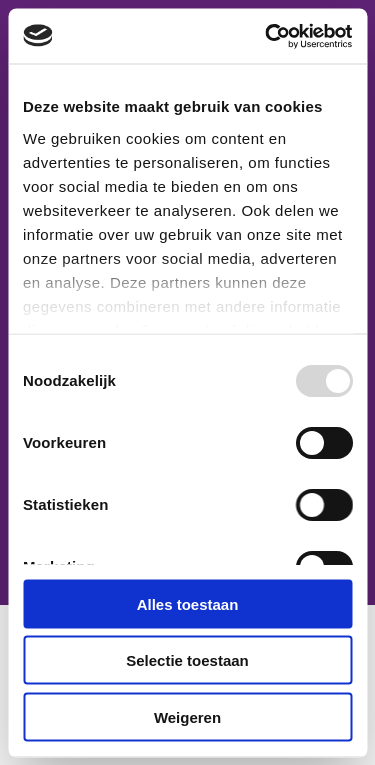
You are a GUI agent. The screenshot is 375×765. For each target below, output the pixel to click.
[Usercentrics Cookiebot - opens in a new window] (267, 36)
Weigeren (187, 716)
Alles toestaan (188, 603)
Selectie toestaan (187, 660)
